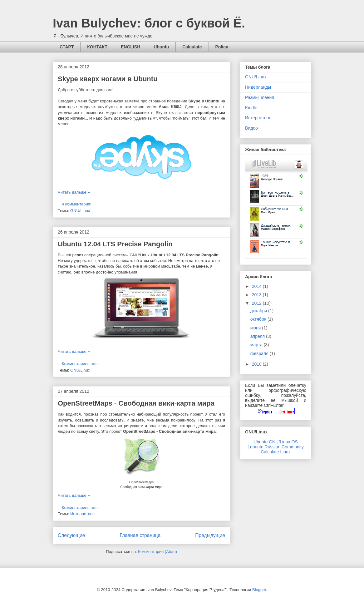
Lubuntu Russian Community (276, 447)
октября (259, 319)
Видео (251, 128)
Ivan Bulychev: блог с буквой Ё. (149, 23)
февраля (260, 353)
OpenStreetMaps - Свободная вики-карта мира (136, 403)
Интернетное (82, 514)
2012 (257, 303)
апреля (258, 336)
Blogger (259, 590)
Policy (222, 47)
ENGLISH (130, 47)
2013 (257, 295)
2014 (257, 286)
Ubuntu (161, 47)
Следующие (71, 535)
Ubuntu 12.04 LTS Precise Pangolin (115, 244)
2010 (257, 364)
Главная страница (140, 535)
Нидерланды (258, 87)
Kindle (251, 108)
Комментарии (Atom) (157, 552)
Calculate (192, 47)
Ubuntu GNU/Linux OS (276, 442)
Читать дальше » (74, 192)
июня (256, 328)
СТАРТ (67, 47)
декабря (259, 311)
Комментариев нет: (81, 364)
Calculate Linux (276, 452)
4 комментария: (77, 204)
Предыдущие (210, 535)
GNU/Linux (80, 211)
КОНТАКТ (97, 47)
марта (257, 345)
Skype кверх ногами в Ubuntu (108, 79)
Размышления (260, 97)
